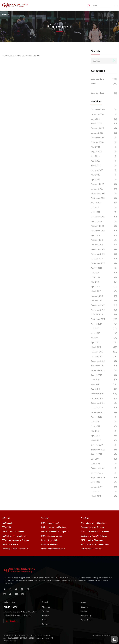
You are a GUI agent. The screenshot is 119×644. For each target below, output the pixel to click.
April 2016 (104, 389)
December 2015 (104, 403)
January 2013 (104, 487)
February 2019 (104, 240)
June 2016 (104, 380)
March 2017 (104, 347)
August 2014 (104, 454)
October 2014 (104, 445)
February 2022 (104, 184)
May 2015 (104, 431)
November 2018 (104, 254)
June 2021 (104, 212)
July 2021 (104, 207)
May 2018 (104, 282)
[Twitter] (28, 589)
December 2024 (104, 138)
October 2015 (104, 408)
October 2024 (104, 142)
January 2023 (104, 170)
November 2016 (104, 366)
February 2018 (104, 296)
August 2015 (104, 417)
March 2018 (104, 291)
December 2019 (104, 231)
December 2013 (104, 468)
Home (4, 15)
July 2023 (104, 156)
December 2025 (104, 110)
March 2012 (104, 496)
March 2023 (104, 166)
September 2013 (104, 478)
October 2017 (104, 315)
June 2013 (104, 482)
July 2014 (104, 459)
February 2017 (104, 352)
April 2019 (104, 235)
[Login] (5, 589)
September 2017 (104, 319)
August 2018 (104, 268)
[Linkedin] (23, 594)
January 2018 (104, 301)
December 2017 (104, 305)
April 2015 (104, 436)
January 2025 (104, 133)
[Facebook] (22, 589)
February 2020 (104, 226)
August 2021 (104, 203)
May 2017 (104, 338)
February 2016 (104, 394)
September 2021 (104, 198)
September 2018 (104, 263)
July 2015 (104, 422)
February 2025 (104, 128)
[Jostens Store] (10, 589)
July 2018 (104, 273)
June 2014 (104, 464)
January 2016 (104, 398)
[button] (12, 621)
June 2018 (104, 277)
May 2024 (104, 147)
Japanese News (104, 79)
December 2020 (104, 217)
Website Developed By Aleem (104, 635)
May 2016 (104, 384)
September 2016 (104, 370)
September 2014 (104, 450)
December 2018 (104, 249)
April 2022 (104, 180)
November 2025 (104, 114)
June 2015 (104, 426)
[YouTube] (16, 594)
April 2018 (104, 287)
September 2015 (104, 412)
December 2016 (104, 361)
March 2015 (104, 440)
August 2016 (104, 375)
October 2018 (104, 259)
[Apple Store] (16, 589)
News (104, 84)
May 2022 (104, 175)
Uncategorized (104, 93)
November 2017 (104, 310)
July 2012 (104, 492)
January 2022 (104, 189)
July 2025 (104, 119)
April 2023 (104, 161)
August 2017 (104, 324)
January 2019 (104, 245)
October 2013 (104, 473)
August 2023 (104, 152)
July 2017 (104, 329)
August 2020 (104, 222)
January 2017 (104, 357)
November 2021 (104, 194)
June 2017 (104, 333)
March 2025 (104, 124)
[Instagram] (5, 594)
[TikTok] (10, 594)
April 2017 (104, 343)
